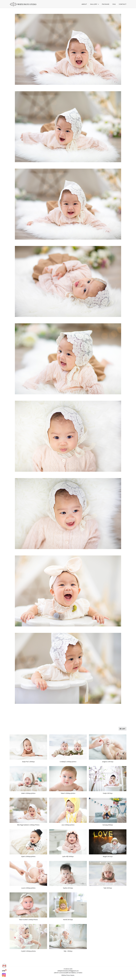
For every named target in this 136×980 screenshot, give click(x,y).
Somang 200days (108, 825)
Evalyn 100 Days (108, 793)
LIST (123, 729)
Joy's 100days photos (68, 825)
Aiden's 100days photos (28, 793)
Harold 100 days (68, 919)
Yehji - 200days (68, 951)
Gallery (94, 4)
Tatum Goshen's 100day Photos (28, 919)
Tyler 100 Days (108, 888)
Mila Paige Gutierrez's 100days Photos (28, 825)
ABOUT (84, 4)
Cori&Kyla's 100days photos (68, 762)
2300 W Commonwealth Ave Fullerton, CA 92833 (68, 973)
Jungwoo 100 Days (108, 762)
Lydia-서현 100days (68, 856)
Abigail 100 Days (108, 856)
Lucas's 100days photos (28, 888)
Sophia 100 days (68, 888)
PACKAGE (106, 4)
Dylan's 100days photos (28, 856)
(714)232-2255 (68, 969)
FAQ (114, 4)
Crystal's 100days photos (28, 951)
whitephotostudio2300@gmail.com (68, 971)
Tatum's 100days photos (68, 793)
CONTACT (123, 4)
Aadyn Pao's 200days (28, 762)
